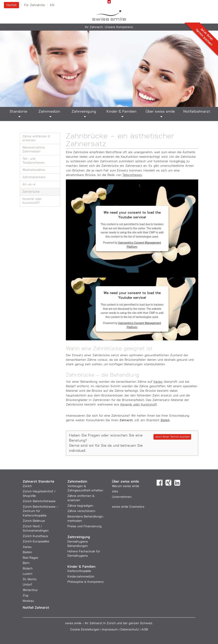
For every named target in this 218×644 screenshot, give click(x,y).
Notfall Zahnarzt (36, 608)
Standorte (18, 112)
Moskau (28, 601)
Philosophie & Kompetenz (86, 582)
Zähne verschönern (81, 511)
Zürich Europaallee (36, 542)
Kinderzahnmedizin (81, 577)
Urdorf (27, 585)
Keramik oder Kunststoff (139, 405)
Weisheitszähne (34, 170)
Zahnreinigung (84, 112)
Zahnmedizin (49, 112)
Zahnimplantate (34, 177)
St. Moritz (30, 580)
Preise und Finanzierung (84, 527)
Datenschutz (130, 630)
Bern (26, 563)
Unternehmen (122, 497)
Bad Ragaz (30, 558)
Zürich (27, 486)
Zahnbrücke (31, 192)
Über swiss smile (160, 112)
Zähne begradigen (80, 506)
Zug (25, 596)
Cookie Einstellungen (85, 630)
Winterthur (30, 590)
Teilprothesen (132, 175)
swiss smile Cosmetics (128, 507)
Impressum (110, 630)
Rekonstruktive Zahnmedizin (34, 150)
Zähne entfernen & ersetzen (36, 138)
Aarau (27, 547)
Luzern (28, 574)
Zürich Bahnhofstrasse (39, 501)
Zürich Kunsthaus (35, 536)
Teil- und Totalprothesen (33, 161)
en (52, 5)
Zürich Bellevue (34, 521)
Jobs (115, 492)
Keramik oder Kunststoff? (32, 201)
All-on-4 (29, 185)
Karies (158, 382)
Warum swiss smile (126, 486)
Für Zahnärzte (35, 5)
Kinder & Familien (121, 112)
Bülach (28, 569)
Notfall (11, 5)
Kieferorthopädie (79, 571)
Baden (27, 552)
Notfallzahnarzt (197, 112)
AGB (145, 630)
